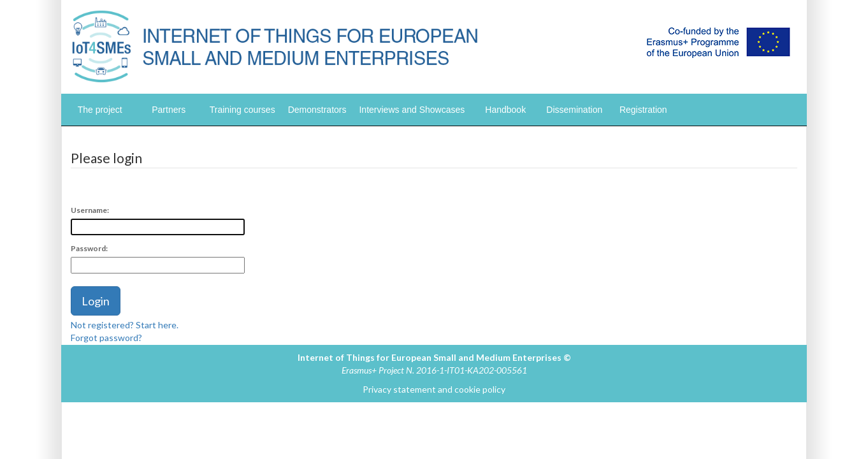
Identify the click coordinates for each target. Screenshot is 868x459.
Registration (643, 110)
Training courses (242, 110)
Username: (90, 210)
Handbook (505, 110)
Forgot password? (106, 338)
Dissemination (574, 110)
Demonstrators (317, 110)
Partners (169, 110)
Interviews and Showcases (412, 110)
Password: (89, 248)
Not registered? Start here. (125, 325)
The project (100, 110)
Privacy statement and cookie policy (434, 389)
